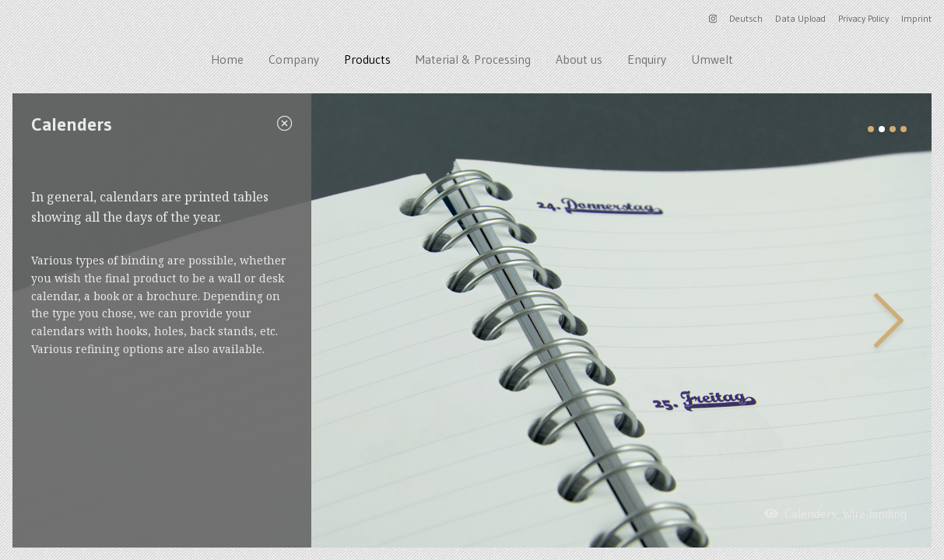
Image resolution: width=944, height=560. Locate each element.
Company (294, 59)
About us (579, 59)
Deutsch (746, 18)
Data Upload (800, 18)
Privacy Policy (863, 18)
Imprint (916, 18)
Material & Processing (473, 59)
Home (227, 59)
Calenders (811, 513)
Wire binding (875, 513)
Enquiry (647, 59)
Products (367, 59)
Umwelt (712, 59)
